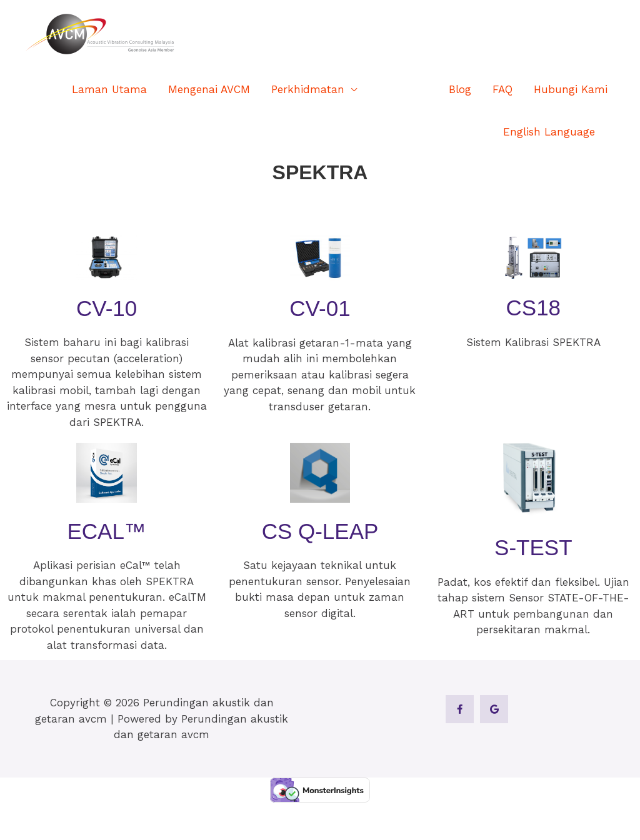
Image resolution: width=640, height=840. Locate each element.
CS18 (534, 308)
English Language (549, 132)
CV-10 (107, 308)
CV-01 (320, 308)
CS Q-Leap (320, 531)
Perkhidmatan (308, 89)
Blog (460, 89)
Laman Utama (109, 89)
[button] (612, 132)
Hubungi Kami (571, 89)
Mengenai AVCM (209, 89)
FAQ (502, 89)
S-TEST (533, 547)
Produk (397, 89)
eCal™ (106, 531)
